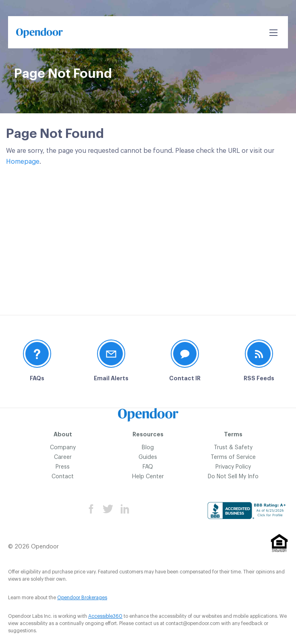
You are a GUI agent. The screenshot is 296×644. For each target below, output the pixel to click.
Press (63, 467)
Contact (63, 477)
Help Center (148, 477)
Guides (148, 457)
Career (63, 457)
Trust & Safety (233, 448)
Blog (148, 448)
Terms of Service (233, 457)
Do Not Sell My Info (233, 477)
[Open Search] (273, 33)
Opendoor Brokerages (82, 598)
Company (63, 448)
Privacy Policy (233, 467)
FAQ (148, 467)
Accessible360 (105, 616)
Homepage (23, 162)
